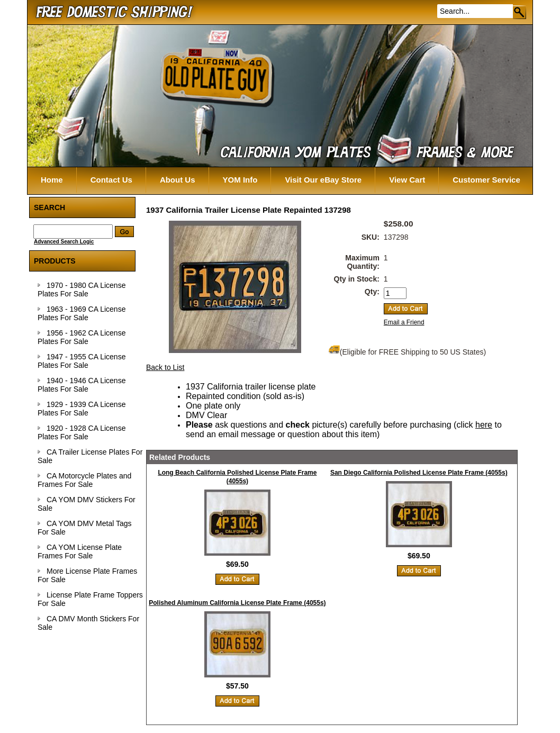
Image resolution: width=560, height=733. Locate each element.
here (484, 425)
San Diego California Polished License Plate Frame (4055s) (419, 473)
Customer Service (486, 180)
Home (52, 180)
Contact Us (111, 180)
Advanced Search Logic (64, 242)
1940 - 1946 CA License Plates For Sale (82, 385)
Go (520, 12)
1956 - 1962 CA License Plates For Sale (82, 337)
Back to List (165, 367)
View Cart (407, 180)
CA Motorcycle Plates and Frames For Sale (84, 480)
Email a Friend (404, 322)
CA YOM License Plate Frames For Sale (80, 551)
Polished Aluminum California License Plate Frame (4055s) (237, 603)
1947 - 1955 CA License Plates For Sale (82, 361)
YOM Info (240, 180)
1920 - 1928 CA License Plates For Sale (82, 432)
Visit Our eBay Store (323, 180)
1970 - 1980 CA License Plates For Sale (82, 289)
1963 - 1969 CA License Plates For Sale (82, 313)
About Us (178, 180)
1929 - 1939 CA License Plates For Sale (82, 409)
